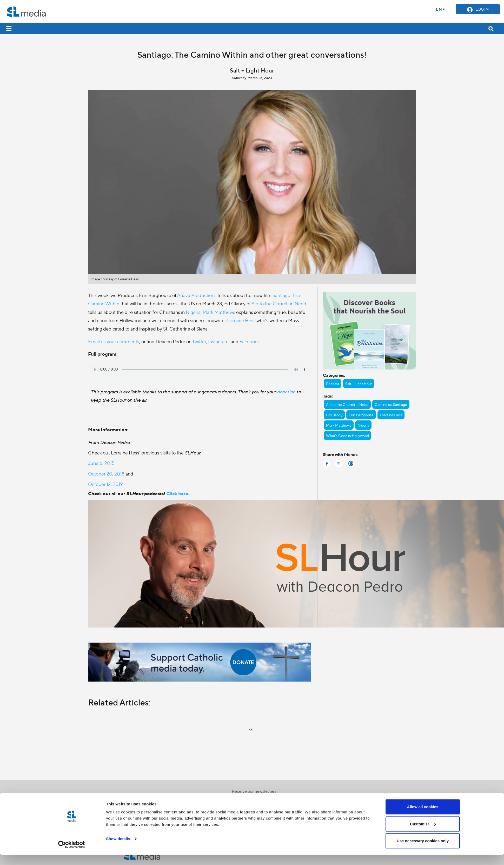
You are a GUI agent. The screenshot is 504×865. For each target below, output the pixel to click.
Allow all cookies (423, 622)
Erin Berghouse (361, 415)
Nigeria (193, 312)
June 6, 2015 (101, 463)
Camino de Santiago (391, 404)
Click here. (178, 493)
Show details (118, 654)
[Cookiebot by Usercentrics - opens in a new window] (72, 659)
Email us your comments (114, 341)
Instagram (218, 341)
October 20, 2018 (106, 474)
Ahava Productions (197, 295)
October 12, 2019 (105, 484)
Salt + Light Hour (359, 384)
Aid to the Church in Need (279, 303)
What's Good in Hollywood (347, 435)
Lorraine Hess (241, 320)
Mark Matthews (219, 312)
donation (287, 391)
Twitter (199, 341)
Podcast (333, 384)
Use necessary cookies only (423, 656)
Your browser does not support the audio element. (200, 369)
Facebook (250, 341)
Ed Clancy (334, 415)
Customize (423, 639)
